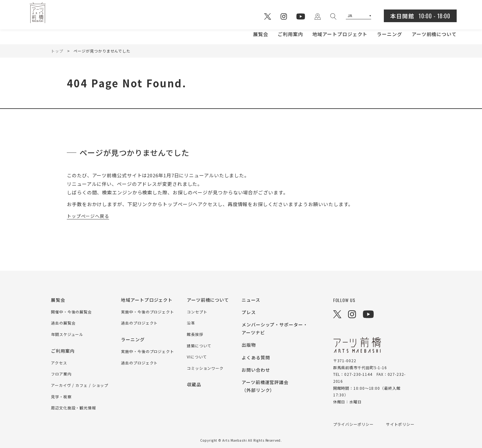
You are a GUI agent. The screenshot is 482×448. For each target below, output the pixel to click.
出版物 (249, 345)
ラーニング (390, 34)
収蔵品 (194, 384)
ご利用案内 (290, 34)
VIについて (197, 357)
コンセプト (197, 312)
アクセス (59, 363)
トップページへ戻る (89, 216)
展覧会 (261, 34)
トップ (57, 51)
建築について (199, 346)
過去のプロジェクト (139, 323)
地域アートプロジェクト (340, 34)
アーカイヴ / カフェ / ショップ (80, 385)
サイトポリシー (401, 424)
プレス (249, 312)
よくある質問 (256, 357)
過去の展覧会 (63, 323)
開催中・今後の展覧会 (71, 312)
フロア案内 (61, 374)
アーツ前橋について (434, 34)
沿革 (191, 323)
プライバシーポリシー (354, 424)
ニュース (251, 300)
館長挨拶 (195, 334)
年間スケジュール (67, 334)
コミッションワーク (205, 368)
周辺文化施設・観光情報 (73, 408)
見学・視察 (61, 397)
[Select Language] (358, 16)
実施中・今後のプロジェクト (148, 312)
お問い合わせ (256, 370)
